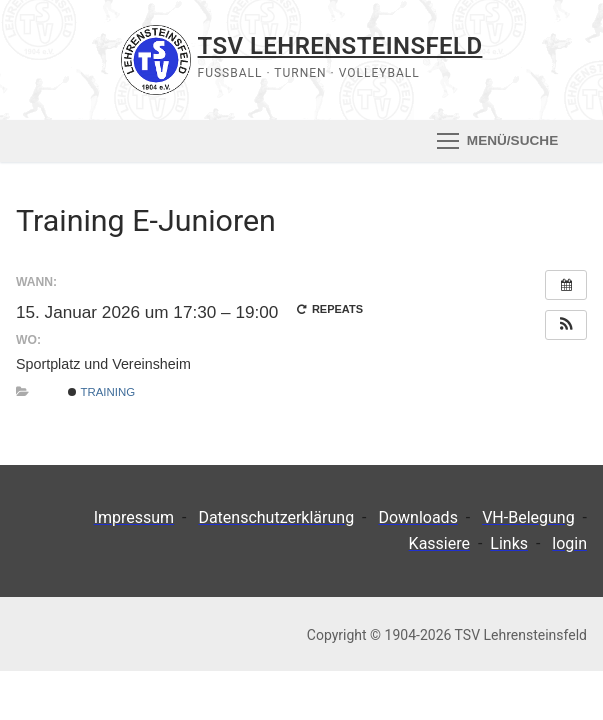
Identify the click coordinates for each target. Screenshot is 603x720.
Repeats (330, 309)
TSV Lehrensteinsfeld (340, 46)
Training (101, 392)
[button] (566, 325)
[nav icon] (497, 141)
